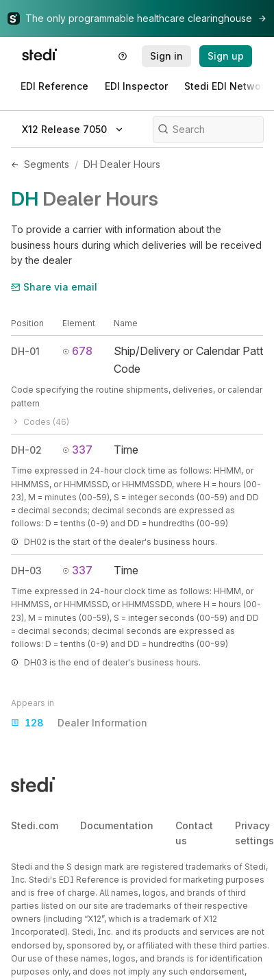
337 (77, 450)
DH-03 (26, 571)
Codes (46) (40, 422)
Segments (47, 164)
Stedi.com (35, 825)
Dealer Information (79, 723)
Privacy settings (254, 833)
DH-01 (25, 351)
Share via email (54, 287)
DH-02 (26, 450)
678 (77, 351)
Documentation (117, 825)
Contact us (194, 833)
